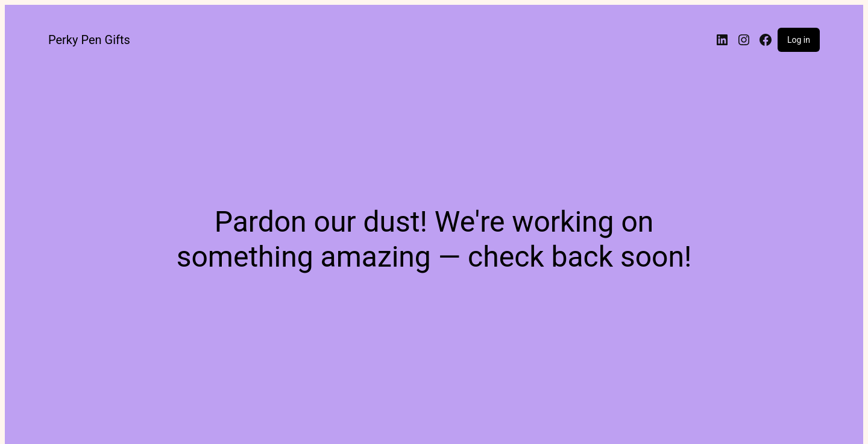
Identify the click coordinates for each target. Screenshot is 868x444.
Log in (799, 40)
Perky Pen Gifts (89, 40)
